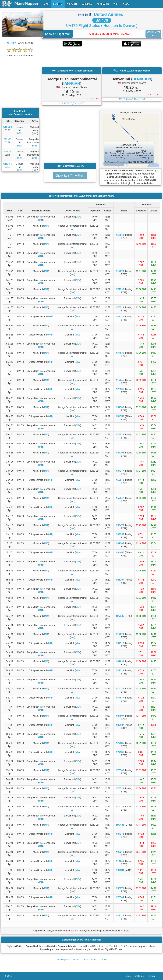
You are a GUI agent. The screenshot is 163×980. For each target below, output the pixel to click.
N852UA (120, 580)
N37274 (120, 834)
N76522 (120, 435)
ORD (50, 317)
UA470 (104, 960)
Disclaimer (141, 976)
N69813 (120, 480)
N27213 (120, 670)
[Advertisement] (102, 57)
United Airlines (108, 14)
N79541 (120, 825)
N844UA (120, 552)
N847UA (120, 416)
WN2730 (7, 127)
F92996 (7, 139)
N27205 (120, 453)
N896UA (120, 870)
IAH (35, 146)
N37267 (120, 543)
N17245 (120, 380)
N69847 (120, 498)
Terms (129, 976)
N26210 (120, 852)
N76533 (120, 788)
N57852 (11, 43)
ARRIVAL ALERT (153, 34)
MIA (46, 226)
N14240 (120, 861)
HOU (35, 133)
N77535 (120, 353)
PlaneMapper (62, 960)
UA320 (7, 152)
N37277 (120, 471)
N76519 (120, 307)
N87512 (120, 643)
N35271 (120, 888)
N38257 (120, 534)
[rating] (20, 54)
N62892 (120, 661)
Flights (76, 960)
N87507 (120, 407)
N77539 (120, 616)
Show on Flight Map (58, 34)
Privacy (153, 976)
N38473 (120, 525)
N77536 (120, 752)
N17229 (120, 271)
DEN (19, 133)
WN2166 (7, 164)
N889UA (120, 725)
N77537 (120, 698)
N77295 (120, 289)
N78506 (120, 389)
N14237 (120, 689)
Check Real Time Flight (70, 176)
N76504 (120, 897)
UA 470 (102, 20)
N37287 (120, 317)
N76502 (120, 770)
